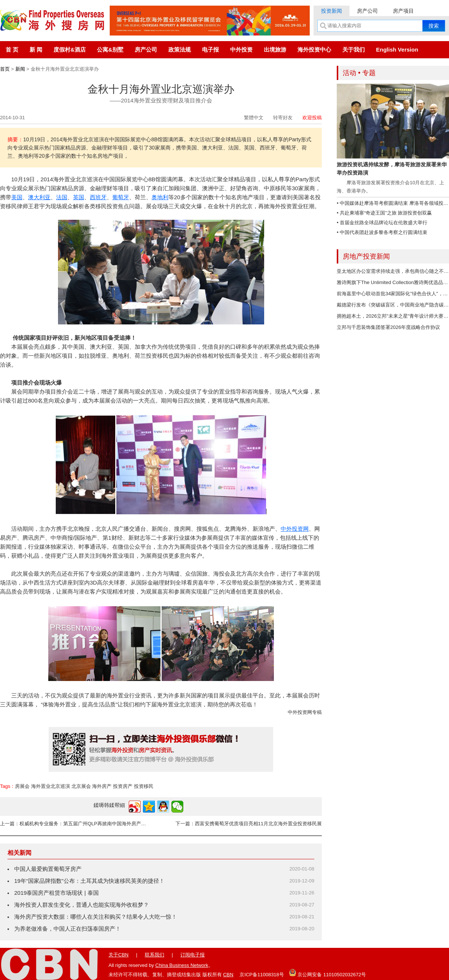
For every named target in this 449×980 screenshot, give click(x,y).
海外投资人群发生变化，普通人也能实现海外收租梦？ (82, 905)
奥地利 (160, 197)
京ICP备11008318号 (262, 975)
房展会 (22, 786)
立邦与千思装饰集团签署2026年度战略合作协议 (388, 327)
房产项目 (403, 11)
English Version (397, 50)
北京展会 (81, 786)
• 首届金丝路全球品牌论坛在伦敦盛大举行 (382, 223)
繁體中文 (254, 118)
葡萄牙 (121, 197)
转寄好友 (283, 118)
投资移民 (144, 786)
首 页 (12, 50)
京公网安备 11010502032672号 (327, 973)
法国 (62, 197)
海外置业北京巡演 (51, 786)
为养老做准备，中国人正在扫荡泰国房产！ (68, 929)
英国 (79, 197)
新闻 (20, 69)
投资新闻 (332, 11)
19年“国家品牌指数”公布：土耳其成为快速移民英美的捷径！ (89, 881)
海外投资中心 (314, 50)
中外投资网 (295, 529)
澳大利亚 (39, 197)
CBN (228, 975)
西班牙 (98, 197)
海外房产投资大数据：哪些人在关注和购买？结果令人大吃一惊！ (96, 917)
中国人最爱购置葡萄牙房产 (48, 869)
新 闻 (36, 50)
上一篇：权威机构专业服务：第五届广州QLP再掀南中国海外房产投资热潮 (75, 824)
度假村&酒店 (70, 50)
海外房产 (102, 786)
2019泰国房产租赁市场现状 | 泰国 (56, 893)
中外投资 (241, 50)
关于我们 (354, 50)
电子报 (210, 50)
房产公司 (367, 11)
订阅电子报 (193, 955)
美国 (17, 197)
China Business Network (182, 965)
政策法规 (180, 50)
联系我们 (155, 955)
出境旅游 (275, 50)
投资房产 (123, 786)
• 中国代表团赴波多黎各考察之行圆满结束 (382, 232)
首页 (5, 69)
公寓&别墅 (110, 50)
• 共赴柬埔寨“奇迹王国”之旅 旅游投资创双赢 (384, 213)
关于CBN (118, 955)
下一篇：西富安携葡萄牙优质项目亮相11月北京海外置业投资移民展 (249, 824)
